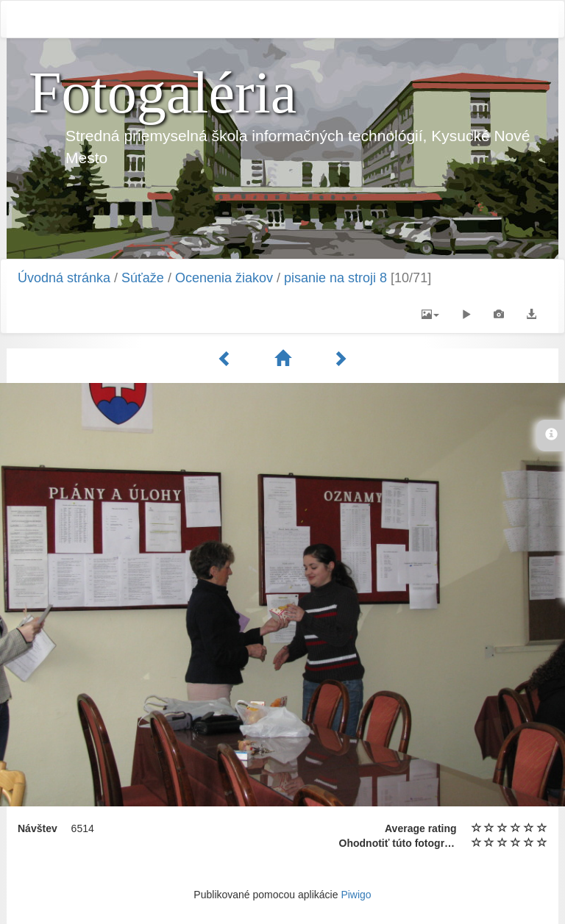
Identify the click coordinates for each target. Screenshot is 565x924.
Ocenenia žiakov (224, 278)
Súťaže (143, 278)
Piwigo (356, 895)
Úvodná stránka (64, 278)
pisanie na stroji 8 (335, 278)
